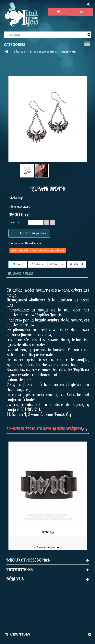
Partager (37, 264)
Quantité (14, 223)
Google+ (57, 264)
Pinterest (76, 264)
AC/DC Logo (48, 532)
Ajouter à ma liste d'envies (25, 244)
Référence (16, 207)
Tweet (18, 264)
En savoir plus (20, 273)
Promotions (19, 570)
